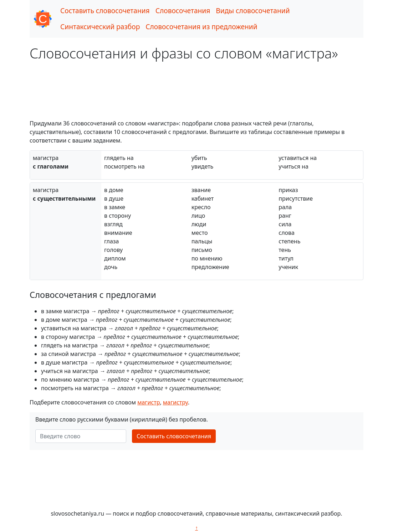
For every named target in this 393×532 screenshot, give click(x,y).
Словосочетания (183, 11)
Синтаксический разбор (100, 27)
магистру (175, 402)
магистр (149, 402)
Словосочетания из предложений (201, 27)
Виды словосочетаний (253, 11)
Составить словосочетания (105, 11)
